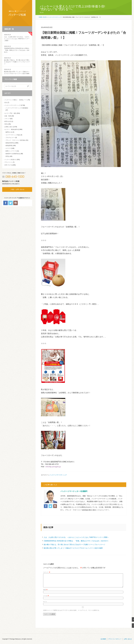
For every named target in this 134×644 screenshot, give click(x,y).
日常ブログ (8, 165)
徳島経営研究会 (10, 143)
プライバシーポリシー (115, 642)
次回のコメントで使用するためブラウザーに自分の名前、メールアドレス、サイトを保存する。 (72, 613)
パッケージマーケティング (12, 105)
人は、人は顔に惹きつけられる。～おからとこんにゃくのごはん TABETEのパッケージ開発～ (76, 537)
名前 (45, 592)
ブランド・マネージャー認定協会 (16, 140)
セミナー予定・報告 (10, 113)
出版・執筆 (8, 116)
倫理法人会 (9, 132)
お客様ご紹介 (8, 127)
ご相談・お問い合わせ (17, 189)
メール (46, 598)
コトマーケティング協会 (13, 135)
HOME (40, 17)
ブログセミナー (10, 138)
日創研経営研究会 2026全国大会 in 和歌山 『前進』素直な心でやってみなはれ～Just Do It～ (76, 541)
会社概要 (103, 642)
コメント (47, 572)
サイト (45, 604)
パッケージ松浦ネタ (10, 160)
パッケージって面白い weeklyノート (16, 100)
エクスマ (8, 148)
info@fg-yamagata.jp (53, 467)
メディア (7, 119)
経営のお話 (8, 121)
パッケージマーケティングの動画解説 (17, 108)
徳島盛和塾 (9, 146)
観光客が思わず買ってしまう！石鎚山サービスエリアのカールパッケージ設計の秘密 (17, 71)
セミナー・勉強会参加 (11, 129)
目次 (6, 103)
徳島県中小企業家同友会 (13, 154)
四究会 (8, 156)
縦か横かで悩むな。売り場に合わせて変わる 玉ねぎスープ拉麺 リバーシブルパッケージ (17, 61)
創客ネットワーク (11, 151)
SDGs (6, 124)
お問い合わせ (128, 642)
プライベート (8, 162)
